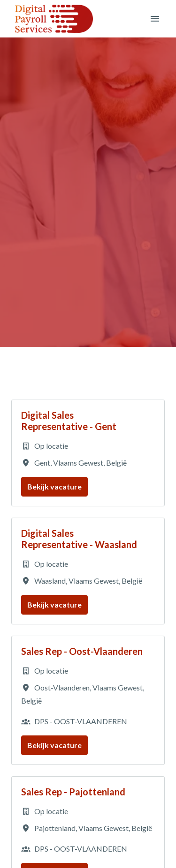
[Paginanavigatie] (155, 19)
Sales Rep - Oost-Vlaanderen (82, 651)
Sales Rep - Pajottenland (73, 792)
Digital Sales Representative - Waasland (79, 539)
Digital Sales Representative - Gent (69, 421)
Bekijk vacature (54, 486)
